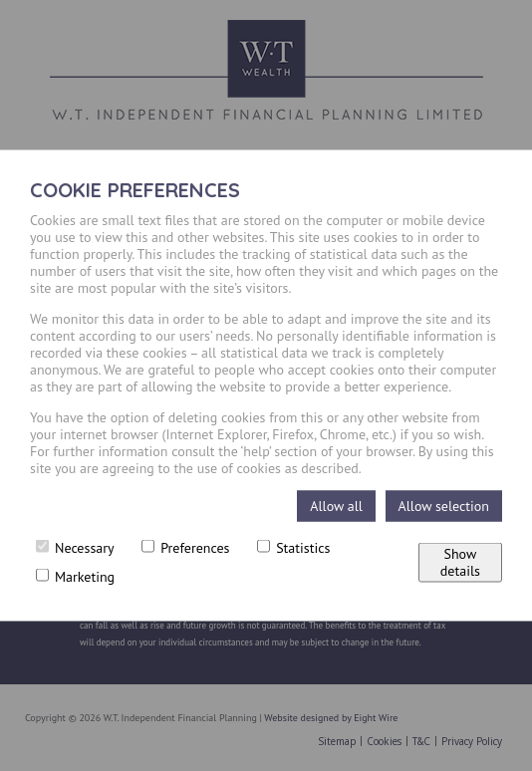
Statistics (293, 548)
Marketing (75, 577)
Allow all (336, 506)
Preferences (185, 548)
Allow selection (444, 506)
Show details (460, 562)
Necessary (75, 548)
